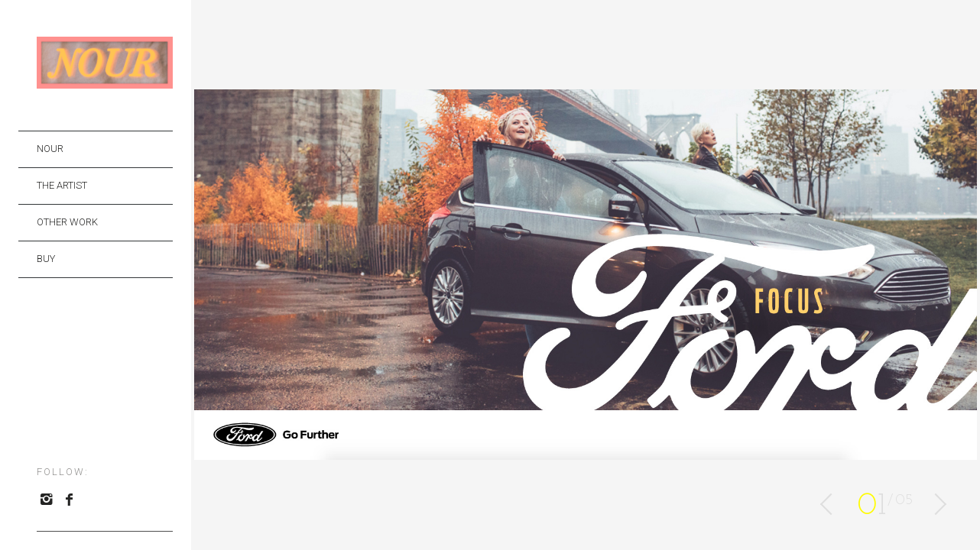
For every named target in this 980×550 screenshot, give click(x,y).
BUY (46, 259)
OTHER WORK (67, 222)
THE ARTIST (62, 185)
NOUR (50, 149)
